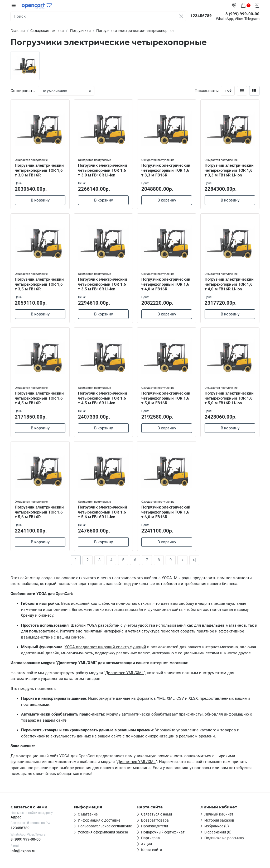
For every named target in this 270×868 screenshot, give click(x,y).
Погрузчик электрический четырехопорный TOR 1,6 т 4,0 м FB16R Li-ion (229, 284)
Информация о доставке (99, 821)
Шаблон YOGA (84, 626)
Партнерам (151, 838)
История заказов (219, 821)
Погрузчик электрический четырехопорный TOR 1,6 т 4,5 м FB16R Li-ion (103, 398)
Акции (146, 844)
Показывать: (207, 91)
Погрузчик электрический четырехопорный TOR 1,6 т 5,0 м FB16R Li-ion (229, 398)
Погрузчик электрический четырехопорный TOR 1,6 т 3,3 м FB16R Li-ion (229, 170)
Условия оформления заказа (103, 832)
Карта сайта (152, 850)
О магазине (88, 815)
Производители (155, 827)
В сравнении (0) (218, 832)
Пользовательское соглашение (105, 827)
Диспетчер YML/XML (124, 673)
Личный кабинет (219, 815)
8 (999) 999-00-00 (26, 840)
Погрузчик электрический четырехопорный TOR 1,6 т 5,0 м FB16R (166, 398)
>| (194, 560)
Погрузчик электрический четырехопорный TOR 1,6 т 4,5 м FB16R (39, 398)
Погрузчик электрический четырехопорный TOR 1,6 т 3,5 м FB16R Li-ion (103, 284)
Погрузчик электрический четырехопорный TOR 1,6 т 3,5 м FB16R (39, 284)
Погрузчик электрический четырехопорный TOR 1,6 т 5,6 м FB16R (39, 512)
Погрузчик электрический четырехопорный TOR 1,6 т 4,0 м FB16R (166, 284)
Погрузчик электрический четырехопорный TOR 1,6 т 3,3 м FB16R (166, 170)
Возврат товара (155, 821)
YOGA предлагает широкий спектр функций (105, 648)
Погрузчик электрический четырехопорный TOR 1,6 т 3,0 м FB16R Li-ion (103, 170)
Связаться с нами (156, 815)
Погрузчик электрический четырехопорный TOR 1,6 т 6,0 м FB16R (166, 512)
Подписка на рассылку (224, 838)
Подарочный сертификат (163, 832)
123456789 (20, 828)
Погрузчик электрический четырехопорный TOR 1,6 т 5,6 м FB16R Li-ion (103, 512)
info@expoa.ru (23, 851)
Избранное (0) (217, 827)
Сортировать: (23, 91)
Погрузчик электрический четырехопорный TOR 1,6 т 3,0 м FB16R (39, 170)
